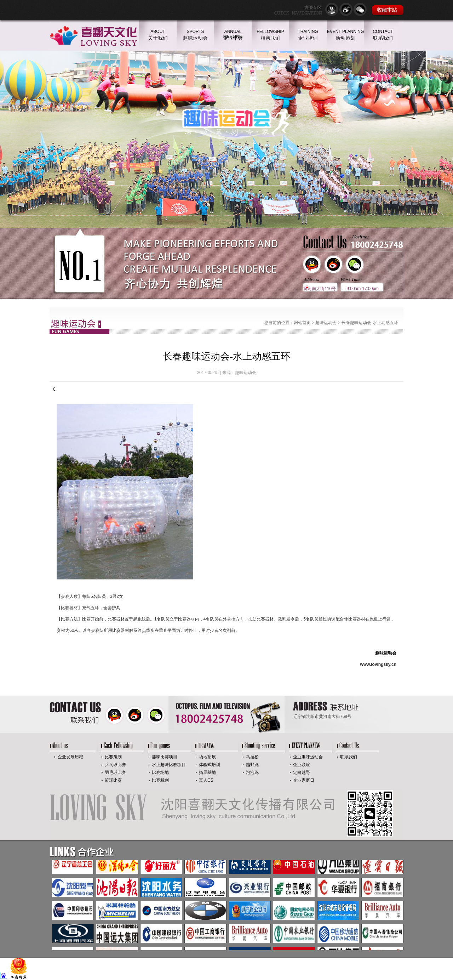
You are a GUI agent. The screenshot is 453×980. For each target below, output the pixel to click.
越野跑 (252, 765)
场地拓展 (207, 757)
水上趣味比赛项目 (169, 765)
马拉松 (252, 757)
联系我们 (349, 757)
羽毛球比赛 (115, 772)
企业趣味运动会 (308, 757)
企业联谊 (302, 765)
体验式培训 (210, 765)
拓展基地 (207, 772)
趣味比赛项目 (165, 757)
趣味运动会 (326, 323)
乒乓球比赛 (115, 765)
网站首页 (302, 323)
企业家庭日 (304, 780)
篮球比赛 (113, 780)
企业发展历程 (70, 757)
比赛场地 (160, 772)
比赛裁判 (160, 780)
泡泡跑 (252, 772)
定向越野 (302, 772)
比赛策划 (113, 757)
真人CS (206, 780)
